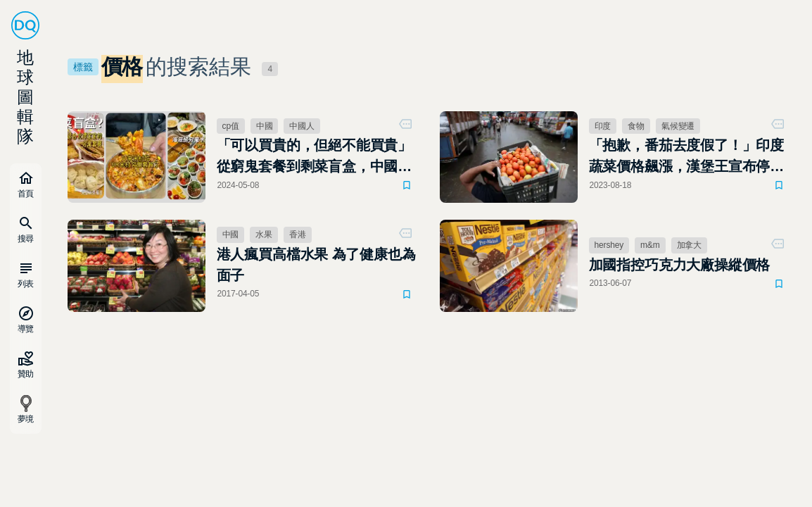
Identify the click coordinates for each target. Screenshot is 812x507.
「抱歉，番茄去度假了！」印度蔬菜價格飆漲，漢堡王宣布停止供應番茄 (686, 157)
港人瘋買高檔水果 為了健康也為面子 (316, 265)
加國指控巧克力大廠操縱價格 (680, 265)
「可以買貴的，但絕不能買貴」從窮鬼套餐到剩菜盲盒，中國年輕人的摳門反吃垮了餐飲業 (314, 157)
